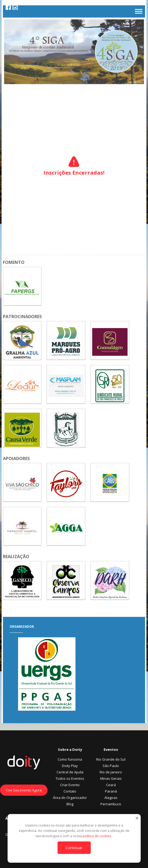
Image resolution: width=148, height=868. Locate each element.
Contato (70, 791)
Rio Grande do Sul (111, 759)
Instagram (15, 7)
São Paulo (111, 766)
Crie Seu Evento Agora (24, 790)
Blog (70, 804)
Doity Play (70, 766)
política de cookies (97, 836)
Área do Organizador (70, 798)
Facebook (8, 7)
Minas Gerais (111, 778)
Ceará (111, 785)
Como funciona (70, 759)
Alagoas (111, 798)
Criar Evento (70, 785)
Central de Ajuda (70, 772)
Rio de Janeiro (111, 772)
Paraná (111, 791)
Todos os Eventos (70, 778)
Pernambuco (111, 804)
